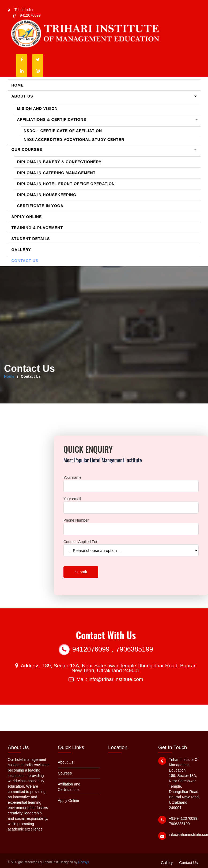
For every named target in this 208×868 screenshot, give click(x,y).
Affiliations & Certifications (52, 119)
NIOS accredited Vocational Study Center (74, 140)
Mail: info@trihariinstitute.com (106, 679)
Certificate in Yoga (40, 206)
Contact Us (25, 261)
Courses (65, 773)
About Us (22, 96)
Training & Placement (37, 228)
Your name (131, 482)
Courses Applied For (131, 546)
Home (18, 85)
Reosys (84, 862)
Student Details (31, 239)
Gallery (21, 250)
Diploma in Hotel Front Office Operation (66, 184)
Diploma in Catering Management (56, 173)
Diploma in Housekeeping (47, 195)
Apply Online (27, 217)
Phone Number (131, 525)
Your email (131, 503)
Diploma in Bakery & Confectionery (59, 162)
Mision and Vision (37, 108)
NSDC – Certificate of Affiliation (63, 131)
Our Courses (27, 149)
